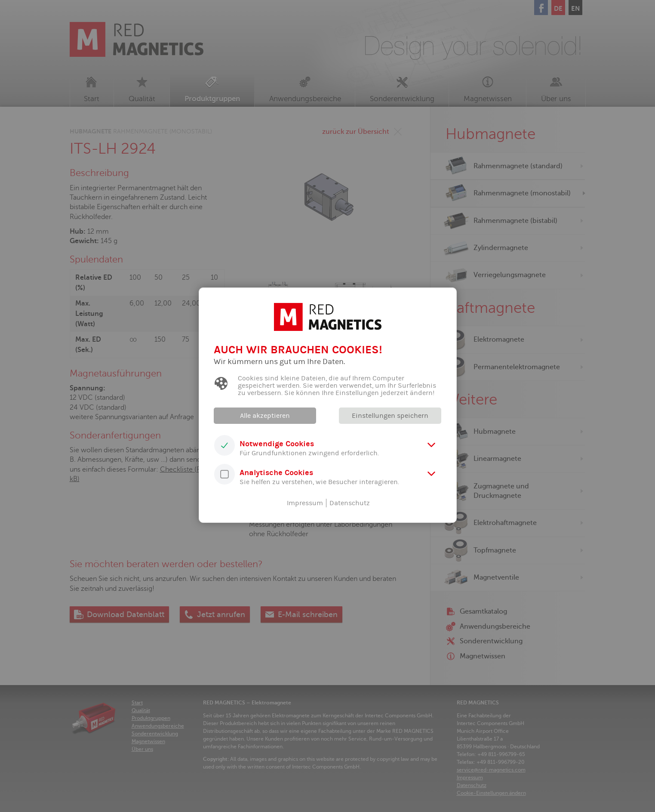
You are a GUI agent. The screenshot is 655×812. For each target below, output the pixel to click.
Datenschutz (350, 503)
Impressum (305, 503)
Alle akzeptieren (265, 416)
